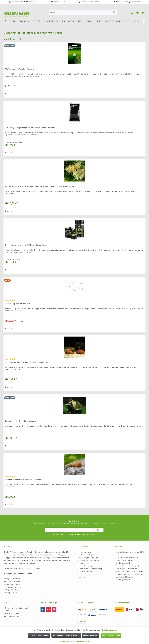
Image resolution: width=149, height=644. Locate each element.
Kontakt (81, 563)
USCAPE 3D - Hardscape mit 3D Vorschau (129, 574)
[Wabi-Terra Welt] (114, 21)
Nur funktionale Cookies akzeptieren (66, 635)
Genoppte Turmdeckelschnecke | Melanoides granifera (27, 362)
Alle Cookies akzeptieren (111, 635)
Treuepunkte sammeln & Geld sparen (23, 2)
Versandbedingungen (86, 566)
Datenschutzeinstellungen (39, 635)
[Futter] (36, 21)
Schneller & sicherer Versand (90, 2)
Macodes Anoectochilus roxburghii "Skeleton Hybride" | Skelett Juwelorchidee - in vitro (40, 186)
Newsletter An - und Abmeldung (90, 560)
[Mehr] (98, 21)
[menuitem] (143, 12)
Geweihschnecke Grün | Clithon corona (20, 421)
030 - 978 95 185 (11, 616)
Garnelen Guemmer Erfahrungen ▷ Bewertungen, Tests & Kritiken (128, 567)
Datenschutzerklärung (86, 571)
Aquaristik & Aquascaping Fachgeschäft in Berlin (130, 553)
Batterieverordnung (86, 552)
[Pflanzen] (24, 21)
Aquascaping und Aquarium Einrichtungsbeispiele (125, 562)
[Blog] (136, 21)
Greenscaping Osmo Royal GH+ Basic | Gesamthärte (26, 245)
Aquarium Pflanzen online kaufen (127, 558)
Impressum (82, 577)
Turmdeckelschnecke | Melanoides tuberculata (24, 480)
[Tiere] (12, 21)
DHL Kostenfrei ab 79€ (58, 2)
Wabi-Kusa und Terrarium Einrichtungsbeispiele (124, 578)
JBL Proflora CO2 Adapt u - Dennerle (19, 69)
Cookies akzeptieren (91, 635)
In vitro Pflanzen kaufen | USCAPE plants (129, 571)
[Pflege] (88, 21)
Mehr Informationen (109, 630)
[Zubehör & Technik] (54, 21)
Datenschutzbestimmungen (66, 534)
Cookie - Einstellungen (86, 555)
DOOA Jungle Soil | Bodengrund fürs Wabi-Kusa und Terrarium (30, 127)
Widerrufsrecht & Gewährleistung (90, 569)
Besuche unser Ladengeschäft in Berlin (128, 2)
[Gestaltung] (75, 21)
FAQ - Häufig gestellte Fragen (89, 558)
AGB (80, 574)
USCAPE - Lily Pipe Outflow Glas (17, 304)
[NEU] (128, 21)
